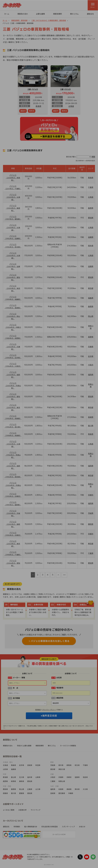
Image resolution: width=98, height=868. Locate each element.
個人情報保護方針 (31, 827)
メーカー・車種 (19, 678)
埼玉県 (77, 765)
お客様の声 (22, 810)
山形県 (5, 769)
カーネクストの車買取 (68, 746)
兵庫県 (91, 347)
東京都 (91, 288)
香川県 (91, 426)
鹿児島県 (62, 793)
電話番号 (60, 688)
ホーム (7, 14)
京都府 (91, 495)
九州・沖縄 (54, 786)
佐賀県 (61, 789)
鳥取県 (5, 789)
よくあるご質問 (9, 810)
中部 (5, 774)
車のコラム (74, 14)
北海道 (71, 106)
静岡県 (91, 524)
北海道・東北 (8, 762)
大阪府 (91, 365)
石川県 (22, 777)
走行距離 (16, 698)
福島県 (91, 298)
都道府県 (60, 698)
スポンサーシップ (68, 827)
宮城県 (30, 765)
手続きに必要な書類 (24, 746)
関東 (52, 762)
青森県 (38, 106)
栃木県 (61, 765)
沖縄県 (71, 793)
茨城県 (91, 513)
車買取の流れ (23, 14)
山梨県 (38, 777)
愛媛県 (22, 793)
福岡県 (91, 375)
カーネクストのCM (59, 834)
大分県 (85, 789)
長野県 (91, 337)
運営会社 (90, 14)
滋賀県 (91, 237)
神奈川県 (62, 769)
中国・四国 (7, 786)
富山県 (13, 777)
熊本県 (91, 246)
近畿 (52, 774)
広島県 (30, 789)
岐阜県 (13, 781)
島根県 (91, 208)
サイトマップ (35, 810)
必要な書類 (40, 14)
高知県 (30, 793)
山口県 (38, 789)
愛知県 (91, 218)
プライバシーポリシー (49, 710)
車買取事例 (57, 14)
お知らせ (82, 827)
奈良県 (85, 777)
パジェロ (35, 89)
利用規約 (38, 710)
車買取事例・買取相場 (19, 20)
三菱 (29, 89)
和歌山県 (62, 781)
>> (64, 575)
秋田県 (38, 765)
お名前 (59, 678)
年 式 (15, 688)
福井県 (30, 777)
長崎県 (91, 417)
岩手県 (91, 356)
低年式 (32, 111)
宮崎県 (53, 793)
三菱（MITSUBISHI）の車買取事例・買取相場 (49, 20)
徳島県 (5, 793)
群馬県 (69, 765)
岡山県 (91, 316)
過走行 (23, 111)
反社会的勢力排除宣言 (50, 827)
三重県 (53, 781)
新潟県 (5, 777)
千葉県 (91, 187)
